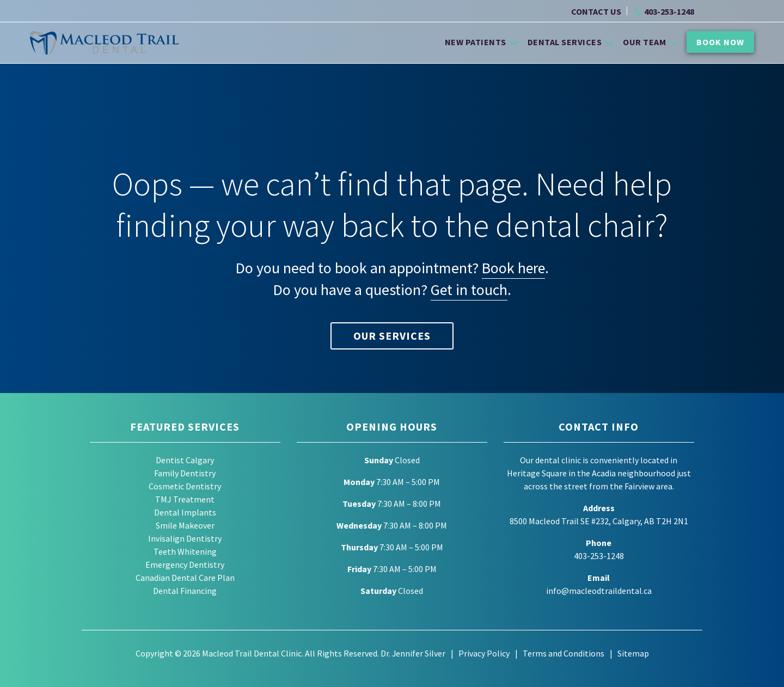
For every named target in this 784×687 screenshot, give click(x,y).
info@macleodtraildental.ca (599, 591)
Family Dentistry (185, 473)
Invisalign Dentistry (185, 538)
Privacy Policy (484, 653)
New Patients (482, 42)
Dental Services (571, 42)
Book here (513, 268)
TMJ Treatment (185, 499)
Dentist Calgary (185, 460)
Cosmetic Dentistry (185, 486)
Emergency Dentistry (185, 565)
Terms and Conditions (563, 653)
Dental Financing (185, 591)
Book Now (720, 42)
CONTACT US (596, 11)
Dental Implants (185, 512)
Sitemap (633, 653)
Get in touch (469, 290)
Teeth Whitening (185, 551)
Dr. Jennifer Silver (413, 653)
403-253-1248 (669, 11)
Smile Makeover (185, 525)
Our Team (650, 42)
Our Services (392, 336)
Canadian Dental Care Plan (185, 578)
